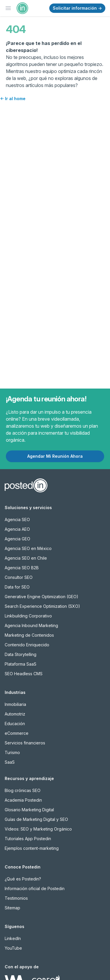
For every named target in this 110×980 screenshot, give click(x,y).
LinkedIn (13, 938)
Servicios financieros (25, 743)
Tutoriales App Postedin (28, 839)
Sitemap (12, 908)
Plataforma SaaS (21, 664)
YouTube (13, 948)
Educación (15, 724)
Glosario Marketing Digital (29, 810)
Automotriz (15, 714)
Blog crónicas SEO (23, 790)
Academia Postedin (23, 800)
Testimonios (16, 898)
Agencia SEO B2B (22, 568)
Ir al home (13, 99)
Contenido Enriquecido (27, 645)
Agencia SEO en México (28, 548)
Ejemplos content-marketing (32, 848)
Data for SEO (17, 587)
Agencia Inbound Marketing (31, 625)
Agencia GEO (17, 539)
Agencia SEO (17, 519)
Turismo (12, 752)
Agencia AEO (17, 529)
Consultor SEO (19, 577)
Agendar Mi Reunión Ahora (55, 456)
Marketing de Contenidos (29, 635)
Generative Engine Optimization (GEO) (42, 597)
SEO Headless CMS (24, 674)
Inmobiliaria (15, 704)
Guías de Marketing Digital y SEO (36, 819)
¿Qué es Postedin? (23, 879)
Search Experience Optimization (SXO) (42, 606)
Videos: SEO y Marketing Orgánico (38, 829)
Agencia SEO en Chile (26, 558)
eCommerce (17, 733)
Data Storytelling (21, 654)
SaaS (10, 762)
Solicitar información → (77, 8)
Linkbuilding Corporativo (28, 616)
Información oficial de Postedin (35, 888)
